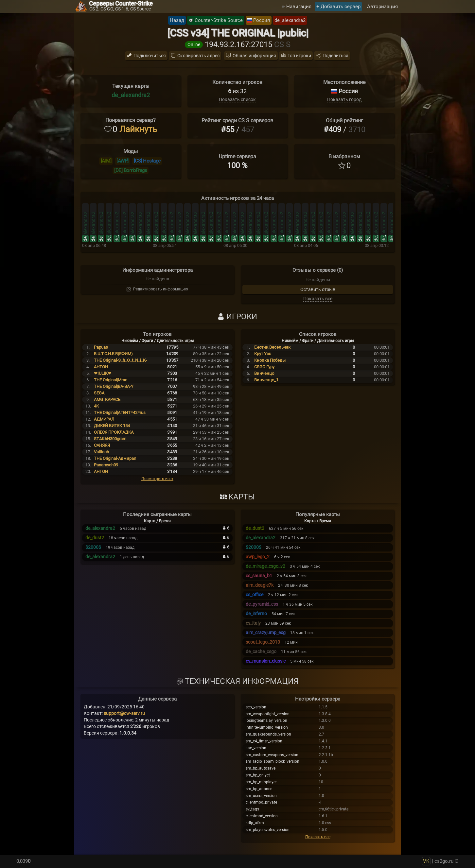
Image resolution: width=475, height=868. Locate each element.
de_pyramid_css (262, 604)
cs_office (255, 595)
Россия (262, 20)
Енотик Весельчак (272, 347)
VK (426, 861)
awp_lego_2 (258, 557)
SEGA (99, 393)
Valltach (101, 452)
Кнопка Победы (270, 360)
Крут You (263, 354)
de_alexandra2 (290, 20)
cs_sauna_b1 (259, 576)
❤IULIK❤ (103, 373)
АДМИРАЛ (104, 419)
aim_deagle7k (260, 585)
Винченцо (264, 373)
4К (96, 406)
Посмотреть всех (157, 479)
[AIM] (106, 161)
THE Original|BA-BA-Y (114, 386)
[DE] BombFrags (131, 170)
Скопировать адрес (198, 56)
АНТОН (101, 471)
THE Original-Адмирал (115, 458)
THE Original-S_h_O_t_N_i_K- (120, 360)
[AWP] (123, 161)
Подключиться (150, 56)
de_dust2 (95, 538)
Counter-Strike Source (219, 20)
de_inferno (256, 614)
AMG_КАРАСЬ (107, 399)
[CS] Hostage (147, 161)
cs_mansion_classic (266, 661)
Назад (177, 20)
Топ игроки (299, 56)
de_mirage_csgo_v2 (265, 566)
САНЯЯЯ (102, 445)
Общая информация (254, 56)
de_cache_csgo (261, 651)
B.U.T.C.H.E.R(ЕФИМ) (113, 354)
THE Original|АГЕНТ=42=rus (120, 413)
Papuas (101, 347)
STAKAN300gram (110, 439)
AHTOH (101, 367)
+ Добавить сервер (338, 7)
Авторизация (382, 7)
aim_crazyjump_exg (266, 633)
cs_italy (253, 623)
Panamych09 (106, 465)
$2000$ (93, 547)
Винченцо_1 (266, 380)
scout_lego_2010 (263, 642)
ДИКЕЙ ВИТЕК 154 (112, 426)
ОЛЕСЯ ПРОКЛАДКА (114, 432)
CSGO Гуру (264, 367)
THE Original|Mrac (111, 380)
